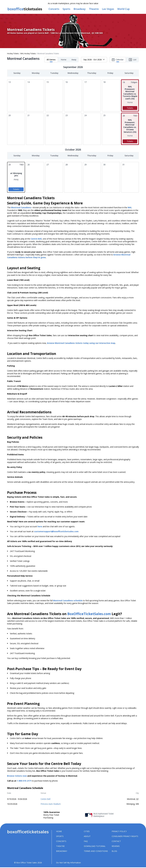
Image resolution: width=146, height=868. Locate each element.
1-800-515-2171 (24, 781)
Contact (116, 842)
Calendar (118, 61)
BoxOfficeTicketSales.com (89, 614)
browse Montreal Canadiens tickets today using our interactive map (81, 343)
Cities (87, 832)
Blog (114, 851)
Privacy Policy (119, 832)
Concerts (61, 842)
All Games (51, 61)
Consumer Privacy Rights (125, 837)
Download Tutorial (95, 847)
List (133, 60)
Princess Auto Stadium (51, 804)
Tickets (130, 108)
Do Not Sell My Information (68, 863)
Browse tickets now (17, 776)
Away (74, 60)
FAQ (86, 842)
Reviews (116, 847)
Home (64, 60)
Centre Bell (45, 799)
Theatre (60, 847)
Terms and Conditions (96, 851)
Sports (60, 837)
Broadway (62, 851)
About (87, 837)
